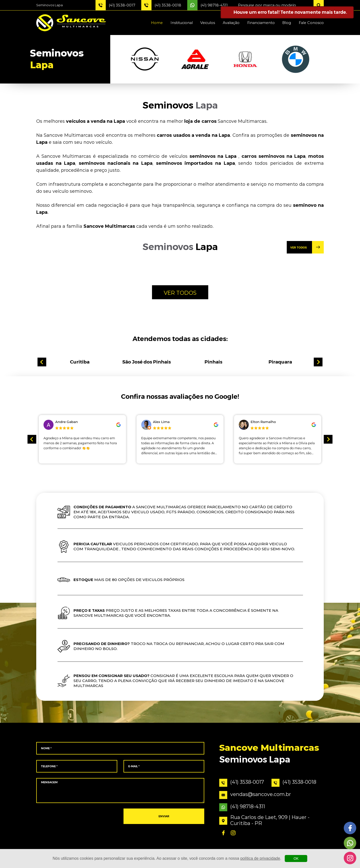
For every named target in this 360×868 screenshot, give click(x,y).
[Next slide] (318, 362)
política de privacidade (260, 858)
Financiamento (261, 23)
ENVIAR (164, 816)
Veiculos (208, 23)
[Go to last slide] (42, 362)
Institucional (182, 23)
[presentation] (77, 816)
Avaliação (231, 23)
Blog (287, 23)
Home (157, 23)
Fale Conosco (311, 23)
